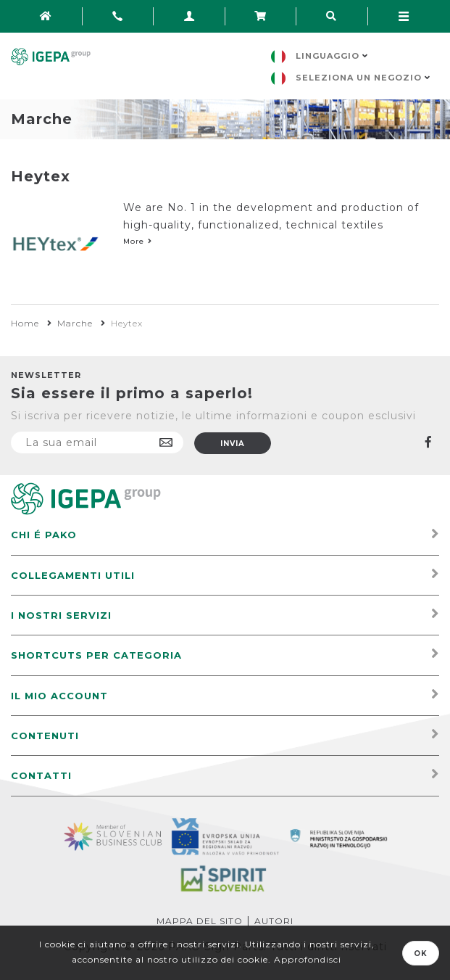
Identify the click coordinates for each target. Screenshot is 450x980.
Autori (274, 921)
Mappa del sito (200, 921)
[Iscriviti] (97, 442)
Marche (75, 323)
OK (421, 954)
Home (25, 323)
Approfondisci (308, 959)
